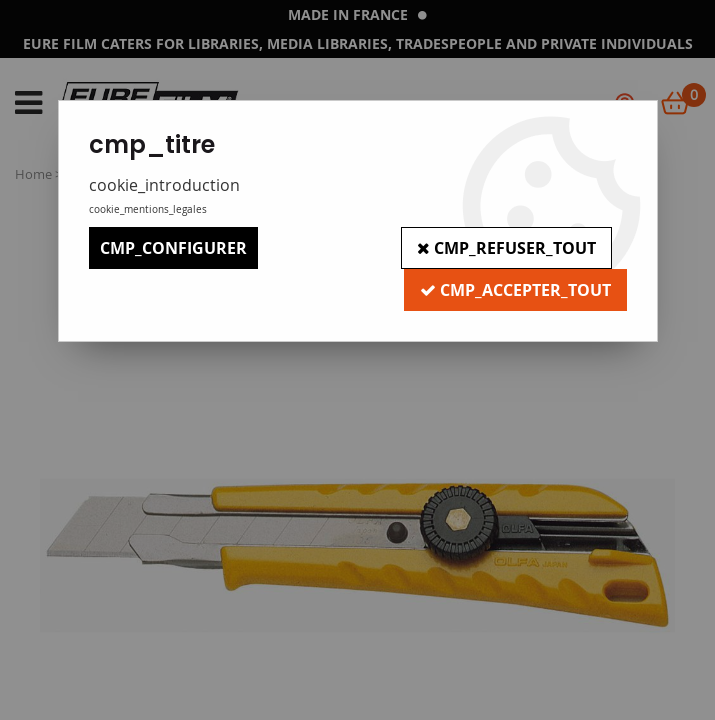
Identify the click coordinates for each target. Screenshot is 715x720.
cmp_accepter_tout (515, 290)
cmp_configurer (173, 248)
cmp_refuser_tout (506, 248)
